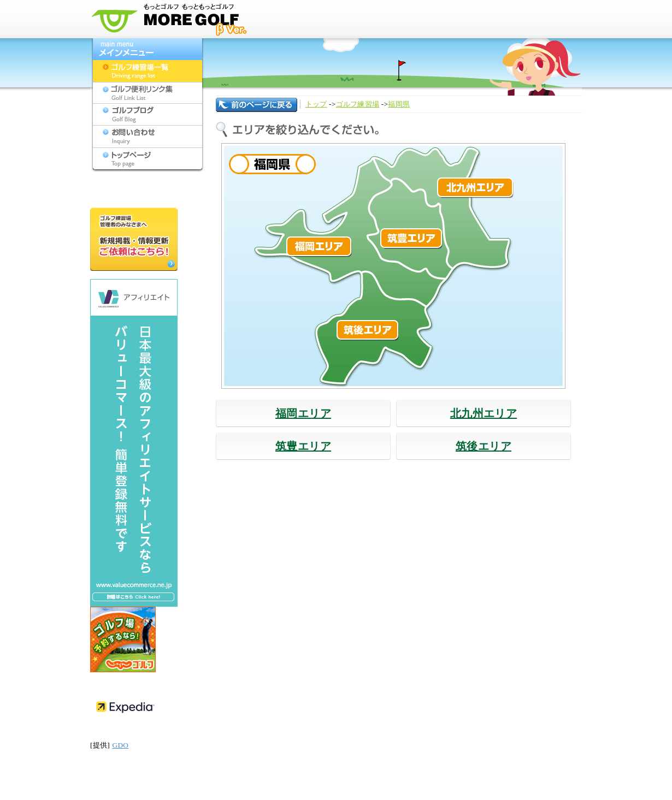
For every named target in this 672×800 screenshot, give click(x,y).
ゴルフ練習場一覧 (148, 71)
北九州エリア (484, 413)
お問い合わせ (148, 137)
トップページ (148, 158)
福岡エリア (303, 413)
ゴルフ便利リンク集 (148, 93)
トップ (316, 104)
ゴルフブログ (148, 115)
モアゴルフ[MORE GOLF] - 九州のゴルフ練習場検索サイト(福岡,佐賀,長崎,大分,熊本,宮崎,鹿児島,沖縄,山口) (172, 19)
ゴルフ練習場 (358, 104)
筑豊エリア (303, 446)
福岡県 (399, 104)
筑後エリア (484, 446)
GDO (120, 745)
